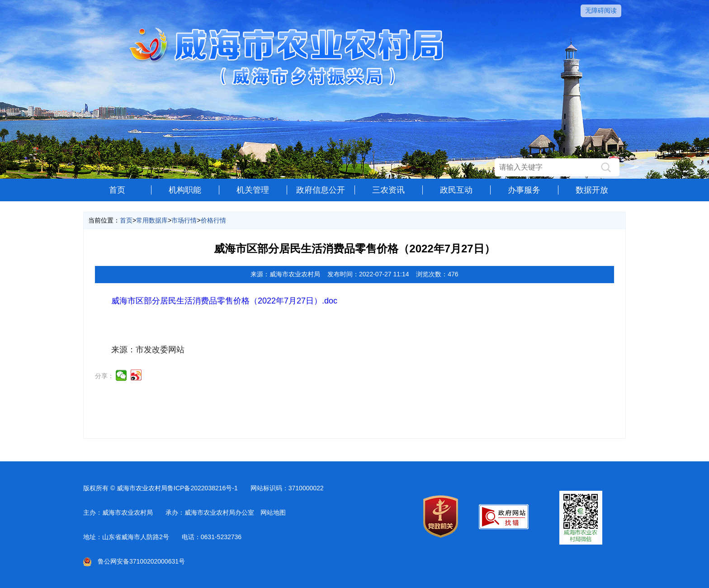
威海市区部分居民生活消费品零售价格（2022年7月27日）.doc (224, 301)
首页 (117, 190)
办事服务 (524, 190)
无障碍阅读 (601, 10)
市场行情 (184, 220)
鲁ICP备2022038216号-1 (203, 488)
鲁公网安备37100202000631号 (134, 561)
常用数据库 (152, 220)
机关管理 (253, 190)
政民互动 (456, 190)
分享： (104, 376)
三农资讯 (388, 190)
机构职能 (185, 190)
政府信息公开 (321, 190)
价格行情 (213, 220)
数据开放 (592, 190)
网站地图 (273, 512)
